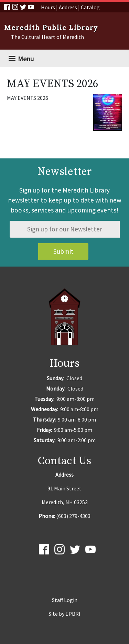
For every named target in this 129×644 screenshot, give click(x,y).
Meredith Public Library (51, 28)
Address (68, 7)
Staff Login (65, 600)
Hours (48, 7)
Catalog (90, 7)
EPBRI (73, 614)
